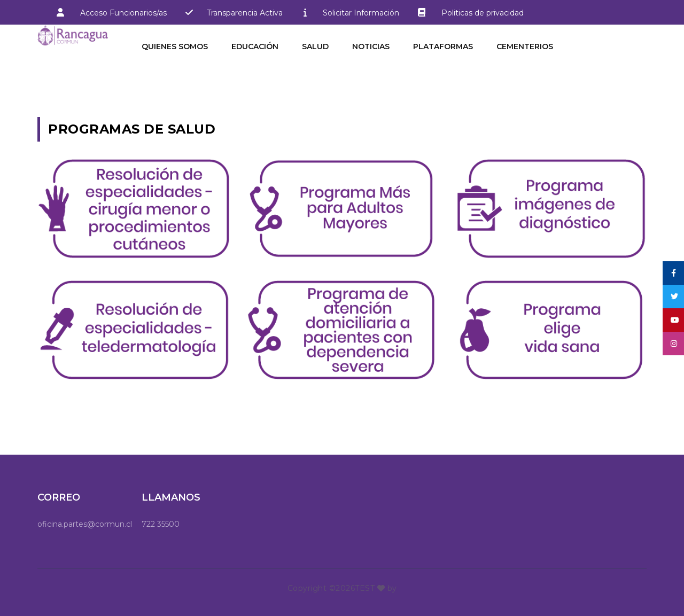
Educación (255, 46)
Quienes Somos (175, 46)
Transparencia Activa (245, 13)
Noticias (371, 46)
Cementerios (525, 46)
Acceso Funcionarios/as (123, 13)
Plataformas (443, 46)
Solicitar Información (361, 13)
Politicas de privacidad (467, 12)
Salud (315, 46)
